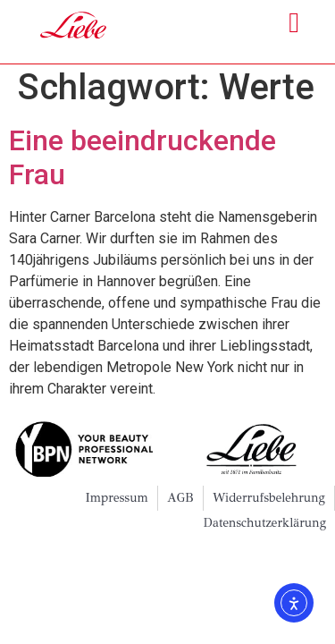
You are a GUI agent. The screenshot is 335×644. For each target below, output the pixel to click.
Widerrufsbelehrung (269, 503)
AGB (180, 503)
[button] (294, 22)
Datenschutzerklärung (264, 528)
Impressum (117, 503)
